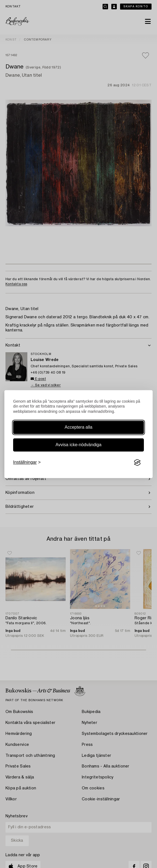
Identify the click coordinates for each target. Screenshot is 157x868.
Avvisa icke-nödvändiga (78, 445)
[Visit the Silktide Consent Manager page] (137, 463)
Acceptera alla (78, 427)
